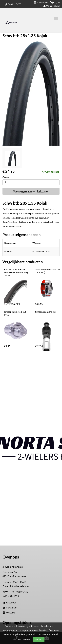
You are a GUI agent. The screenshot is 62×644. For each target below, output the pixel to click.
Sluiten (39, 639)
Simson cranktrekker (46, 312)
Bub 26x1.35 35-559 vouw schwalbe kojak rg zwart (17, 272)
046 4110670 (19, 582)
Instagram (10, 607)
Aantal (6, 177)
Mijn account (52, 6)
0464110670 (13, 4)
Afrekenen (41, 2)
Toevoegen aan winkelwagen (31, 191)
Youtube (9, 612)
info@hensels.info (19, 586)
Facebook (10, 602)
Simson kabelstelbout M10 (15, 313)
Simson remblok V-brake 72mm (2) (48, 271)
